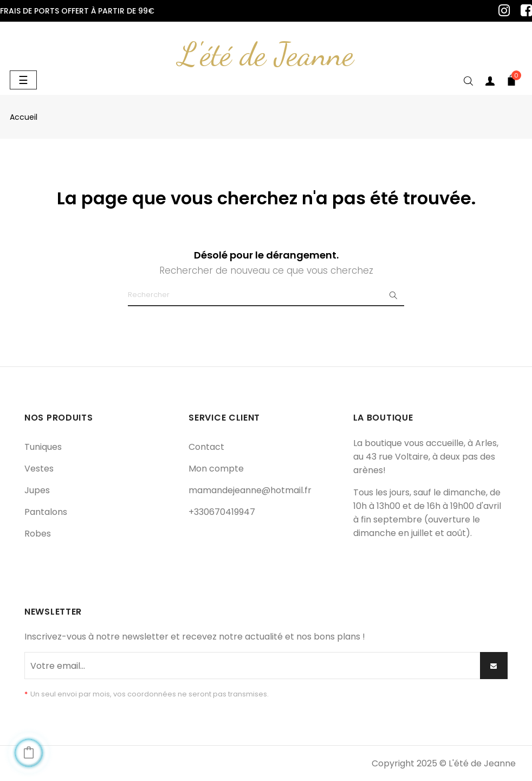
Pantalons (46, 512)
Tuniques (43, 447)
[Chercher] (266, 295)
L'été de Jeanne (266, 54)
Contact (206, 447)
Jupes (37, 490)
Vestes (39, 469)
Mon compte (216, 469)
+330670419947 (222, 512)
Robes (38, 534)
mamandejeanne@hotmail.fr (250, 490)
